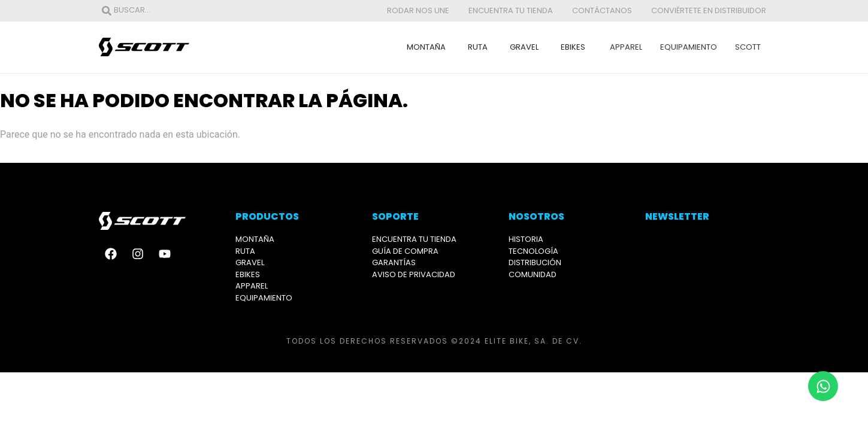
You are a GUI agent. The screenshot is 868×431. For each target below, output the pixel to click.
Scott (748, 47)
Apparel (626, 47)
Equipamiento (689, 47)
